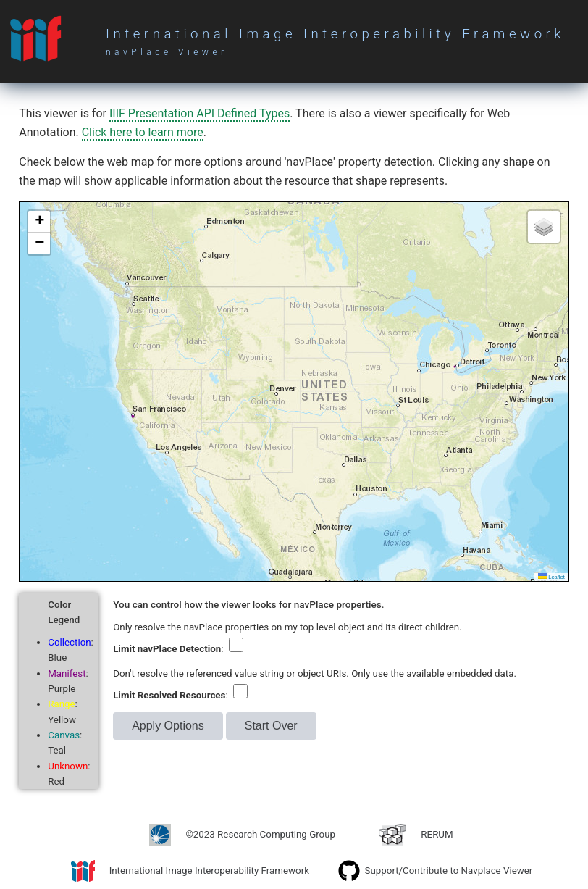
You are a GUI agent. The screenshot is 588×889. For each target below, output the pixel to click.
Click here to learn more (143, 132)
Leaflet (551, 577)
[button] (39, 222)
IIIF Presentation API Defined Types (199, 113)
